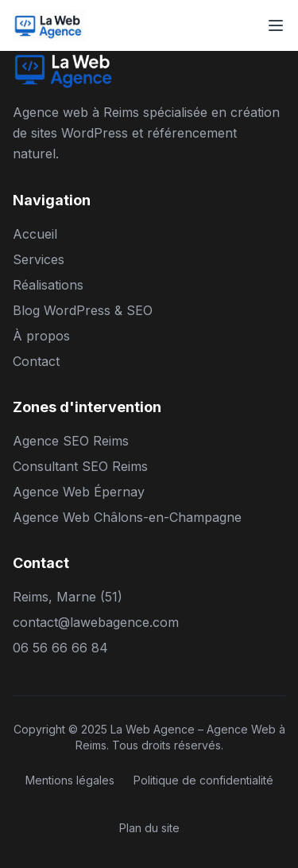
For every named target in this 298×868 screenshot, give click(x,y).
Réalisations (48, 285)
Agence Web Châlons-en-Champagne (127, 517)
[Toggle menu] (276, 25)
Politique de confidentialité (203, 780)
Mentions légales (70, 780)
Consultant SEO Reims (80, 466)
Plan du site (149, 828)
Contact (36, 361)
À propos (41, 336)
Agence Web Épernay (79, 492)
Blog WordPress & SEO (83, 310)
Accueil (35, 234)
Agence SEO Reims (71, 441)
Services (39, 259)
